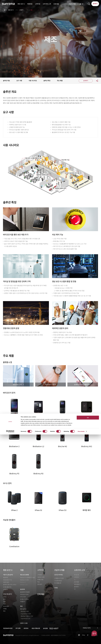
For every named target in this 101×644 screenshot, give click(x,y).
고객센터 (40, 575)
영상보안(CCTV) (7, 580)
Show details (81, 641)
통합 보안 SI (11, 10)
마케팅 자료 (40, 580)
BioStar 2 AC (24, 585)
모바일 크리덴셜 (24, 599)
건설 (4, 602)
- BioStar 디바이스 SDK (27, 616)
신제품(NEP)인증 (59, 578)
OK (88, 627)
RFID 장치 (23, 597)
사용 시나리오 (33, 81)
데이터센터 (6, 606)
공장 (4, 599)
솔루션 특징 (47, 81)
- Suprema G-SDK (26, 614)
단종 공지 (40, 584)
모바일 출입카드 (7, 587)
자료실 (56, 588)
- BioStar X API (25, 611)
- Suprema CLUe (25, 619)
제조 (31, 10)
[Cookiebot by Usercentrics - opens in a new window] (10, 641)
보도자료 (76, 582)
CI (75, 580)
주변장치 (22, 602)
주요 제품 (60, 81)
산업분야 (21, 10)
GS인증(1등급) (58, 581)
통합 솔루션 (23, 609)
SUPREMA (8, 5)
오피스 (5, 597)
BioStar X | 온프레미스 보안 (28, 578)
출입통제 (5, 578)
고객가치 (76, 577)
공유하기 (96, 81)
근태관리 (5, 589)
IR (75, 589)
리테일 (5, 609)
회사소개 (76, 575)
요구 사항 (19, 81)
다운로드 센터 (41, 577)
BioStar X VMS (24, 580)
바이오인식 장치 (24, 594)
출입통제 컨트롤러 (25, 592)
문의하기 (95, 4)
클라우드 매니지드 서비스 (10, 585)
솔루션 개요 (6, 81)
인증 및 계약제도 (59, 575)
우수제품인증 (58, 583)
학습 (38, 582)
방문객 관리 (6, 582)
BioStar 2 (23, 582)
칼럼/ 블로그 (77, 584)
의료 (4, 604)
